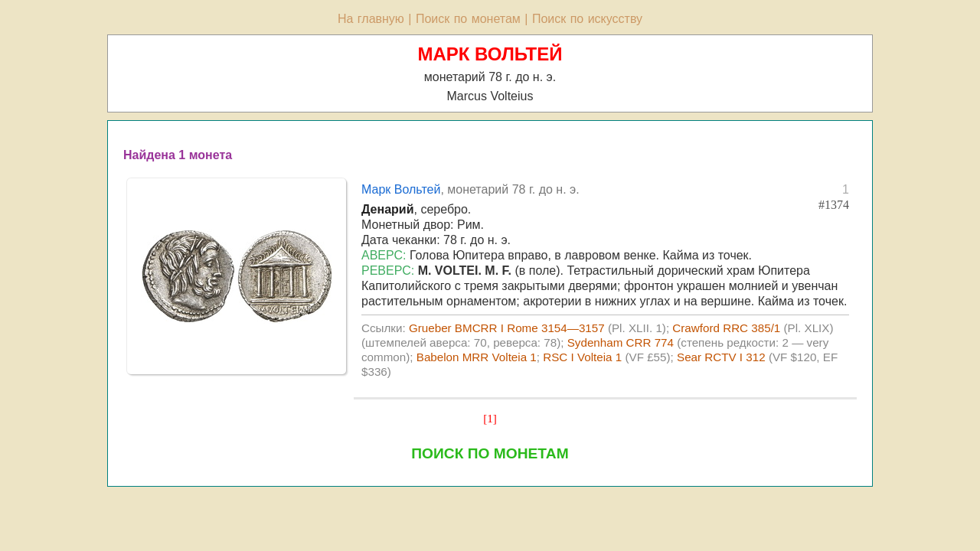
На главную (371, 19)
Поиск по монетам (468, 19)
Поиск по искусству (587, 19)
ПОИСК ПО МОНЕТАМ (490, 453)
